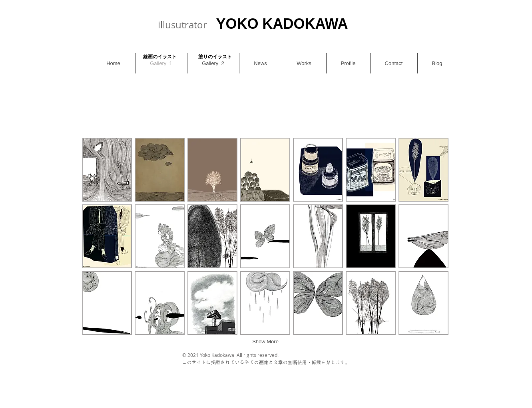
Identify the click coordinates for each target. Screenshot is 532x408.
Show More (265, 342)
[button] (107, 170)
